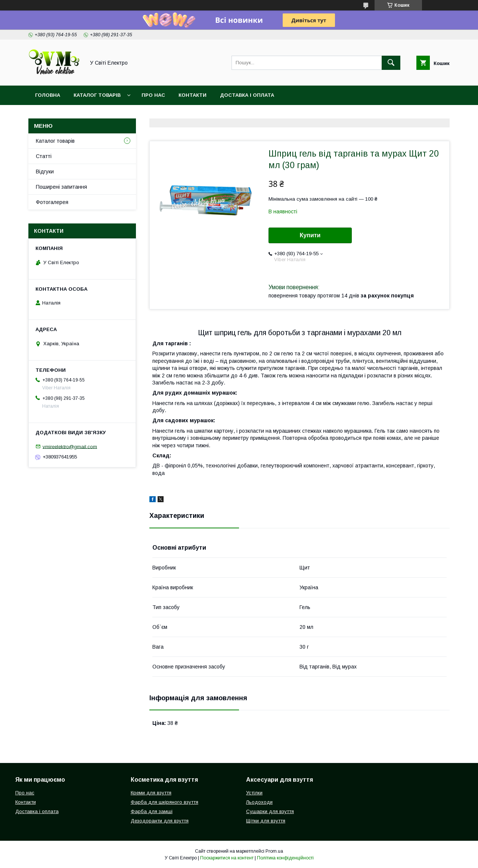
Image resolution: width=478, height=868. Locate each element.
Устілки (254, 793)
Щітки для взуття (266, 821)
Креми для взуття (151, 793)
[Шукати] (391, 63)
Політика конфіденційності (285, 858)
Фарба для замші (152, 811)
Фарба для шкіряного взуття (164, 802)
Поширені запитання (61, 187)
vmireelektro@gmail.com (70, 446)
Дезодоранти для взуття (160, 821)
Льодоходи (259, 802)
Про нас (153, 95)
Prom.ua (274, 851)
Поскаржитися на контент (227, 858)
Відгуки (45, 172)
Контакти (193, 95)
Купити (310, 235)
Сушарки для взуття (270, 811)
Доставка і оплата (247, 95)
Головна (48, 95)
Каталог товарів (97, 95)
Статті (44, 156)
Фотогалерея (52, 202)
